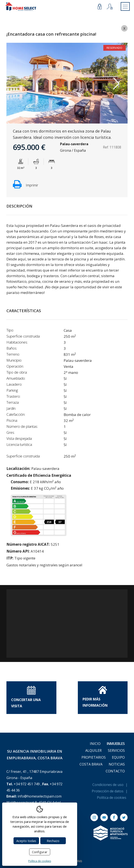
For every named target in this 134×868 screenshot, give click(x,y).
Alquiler (93, 750)
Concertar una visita (26, 697)
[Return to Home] (21, 6)
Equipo (118, 757)
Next (116, 83)
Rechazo (53, 841)
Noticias (117, 764)
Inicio (95, 744)
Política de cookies (112, 798)
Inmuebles (116, 744)
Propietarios (94, 757)
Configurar (40, 852)
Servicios (116, 750)
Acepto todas (26, 841)
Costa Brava (91, 764)
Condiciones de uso (108, 785)
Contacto (115, 771)
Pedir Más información (95, 697)
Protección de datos (108, 791)
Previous (18, 83)
